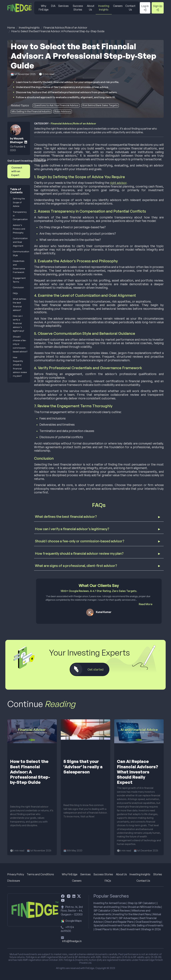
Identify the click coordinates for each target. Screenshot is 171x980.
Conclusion (18, 287)
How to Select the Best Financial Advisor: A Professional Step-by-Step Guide (58, 31)
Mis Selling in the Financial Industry (31, 111)
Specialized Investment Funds (112, 925)
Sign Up (158, 8)
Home (11, 28)
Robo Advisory (63, 111)
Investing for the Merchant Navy (132, 914)
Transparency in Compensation (20, 216)
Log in (145, 8)
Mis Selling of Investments (148, 925)
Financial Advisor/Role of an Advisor (65, 28)
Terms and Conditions (40, 874)
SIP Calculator (102, 911)
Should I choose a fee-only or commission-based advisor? (20, 344)
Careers (118, 6)
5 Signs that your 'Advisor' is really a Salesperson (83, 766)
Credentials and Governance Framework (19, 267)
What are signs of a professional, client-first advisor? (76, 566)
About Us (91, 8)
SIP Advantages (128, 918)
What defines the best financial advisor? (20, 304)
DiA (53, 6)
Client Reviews (121, 911)
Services (63, 6)
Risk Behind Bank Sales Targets (100, 105)
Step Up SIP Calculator (141, 903)
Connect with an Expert (17, 171)
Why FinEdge (44, 8)
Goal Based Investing (148, 922)
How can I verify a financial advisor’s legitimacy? (18, 323)
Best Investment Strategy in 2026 (141, 929)
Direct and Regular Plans (119, 922)
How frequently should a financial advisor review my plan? (20, 367)
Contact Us (130, 8)
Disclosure (14, 881)
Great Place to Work (107, 929)
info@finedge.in (72, 941)
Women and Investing (107, 907)
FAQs (15, 293)
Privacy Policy (16, 874)
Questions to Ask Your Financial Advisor (56, 105)
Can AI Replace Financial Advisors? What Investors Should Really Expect (138, 772)
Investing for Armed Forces (110, 903)
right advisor (118, 183)
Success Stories (78, 8)
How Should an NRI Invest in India (141, 907)
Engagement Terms (19, 280)
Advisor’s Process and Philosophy (19, 229)
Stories (158, 874)
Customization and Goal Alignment (20, 242)
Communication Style (20, 253)
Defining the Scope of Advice (19, 202)
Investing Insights (104, 8)
